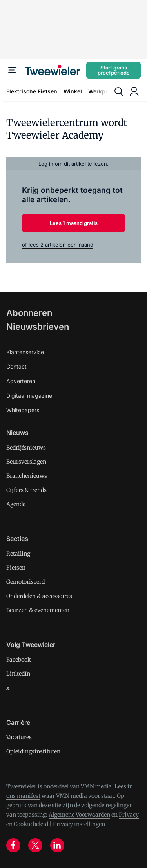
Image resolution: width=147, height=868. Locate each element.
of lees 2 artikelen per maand (58, 245)
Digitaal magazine (29, 396)
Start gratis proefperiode (114, 70)
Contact (16, 366)
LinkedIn (18, 674)
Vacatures (19, 737)
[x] (35, 845)
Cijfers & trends (26, 490)
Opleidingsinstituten (33, 751)
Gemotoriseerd (25, 582)
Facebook (19, 660)
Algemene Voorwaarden (79, 815)
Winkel (73, 91)
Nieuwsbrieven (38, 327)
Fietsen (16, 568)
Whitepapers (23, 410)
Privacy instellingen (79, 824)
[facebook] (13, 845)
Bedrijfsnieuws (26, 448)
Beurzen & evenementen (38, 610)
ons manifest (23, 796)
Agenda (16, 504)
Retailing (18, 554)
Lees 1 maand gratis (74, 223)
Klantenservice (25, 352)
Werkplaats (103, 91)
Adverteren (21, 381)
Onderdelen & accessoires (39, 596)
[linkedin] (57, 845)
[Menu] (13, 70)
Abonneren (29, 313)
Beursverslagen (26, 462)
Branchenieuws (27, 476)
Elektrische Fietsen (32, 91)
